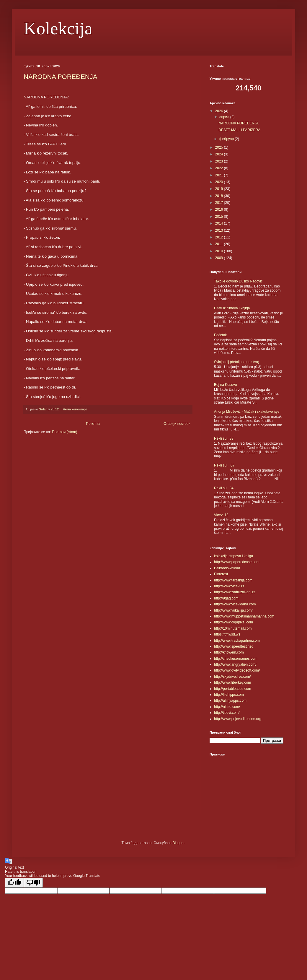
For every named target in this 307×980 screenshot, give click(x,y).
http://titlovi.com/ (227, 713)
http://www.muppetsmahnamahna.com (244, 616)
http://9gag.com (226, 598)
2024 (220, 154)
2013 (220, 230)
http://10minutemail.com (233, 628)
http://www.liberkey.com (232, 682)
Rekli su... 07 (224, 465)
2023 (220, 161)
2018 (220, 196)
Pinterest (221, 574)
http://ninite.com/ (227, 707)
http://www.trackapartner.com (237, 641)
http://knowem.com (229, 652)
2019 (220, 189)
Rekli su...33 (224, 438)
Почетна (93, 424)
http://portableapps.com (232, 689)
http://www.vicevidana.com (235, 604)
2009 (220, 258)
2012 (220, 237)
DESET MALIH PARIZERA (239, 130)
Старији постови (177, 424)
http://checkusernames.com (236, 659)
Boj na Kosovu (225, 385)
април (225, 117)
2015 (220, 217)
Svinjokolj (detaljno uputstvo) (237, 362)
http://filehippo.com (229, 695)
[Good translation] (14, 883)
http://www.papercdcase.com (237, 562)
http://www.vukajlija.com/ (233, 610)
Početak (220, 335)
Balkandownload (227, 568)
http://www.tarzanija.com (233, 580)
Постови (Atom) (65, 432)
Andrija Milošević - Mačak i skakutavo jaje (247, 412)
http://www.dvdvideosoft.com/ (237, 670)
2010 (220, 251)
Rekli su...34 (224, 488)
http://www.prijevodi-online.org (238, 719)
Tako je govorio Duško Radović (238, 281)
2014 (220, 223)
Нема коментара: (76, 409)
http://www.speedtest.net (233, 646)
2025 (220, 147)
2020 (220, 182)
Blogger (178, 843)
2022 (220, 168)
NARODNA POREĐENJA (60, 77)
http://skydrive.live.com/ (232, 677)
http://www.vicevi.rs (229, 586)
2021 (220, 175)
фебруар (227, 139)
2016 (220, 209)
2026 (220, 111)
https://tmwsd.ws (227, 634)
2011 (220, 244)
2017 (220, 203)
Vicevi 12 (221, 515)
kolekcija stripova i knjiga (233, 556)
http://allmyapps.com (230, 701)
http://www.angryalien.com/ (235, 664)
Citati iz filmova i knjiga (232, 308)
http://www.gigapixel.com (233, 622)
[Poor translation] (33, 883)
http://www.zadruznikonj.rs (235, 592)
